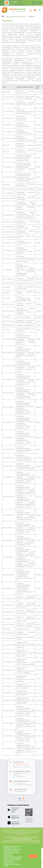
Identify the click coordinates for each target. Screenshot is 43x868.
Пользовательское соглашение (21, 839)
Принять (33, 856)
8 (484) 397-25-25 (21, 765)
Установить (37, 3)
